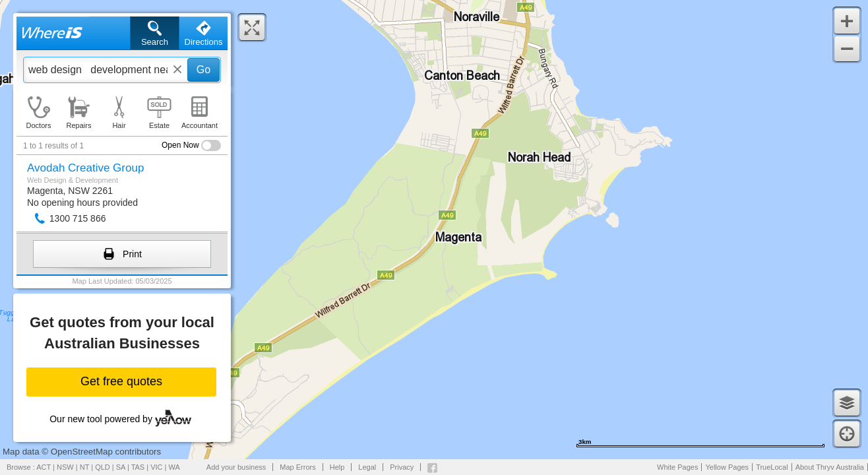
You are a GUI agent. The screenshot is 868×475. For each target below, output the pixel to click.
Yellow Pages (727, 467)
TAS (138, 467)
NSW (65, 467)
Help (337, 467)
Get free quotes (121, 381)
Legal (367, 467)
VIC (156, 467)
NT (84, 467)
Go (203, 70)
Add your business (236, 467)
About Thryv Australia (830, 467)
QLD (103, 467)
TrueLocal (772, 467)
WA (174, 467)
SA (121, 467)
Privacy (402, 467)
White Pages (677, 467)
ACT (44, 467)
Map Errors (297, 467)
